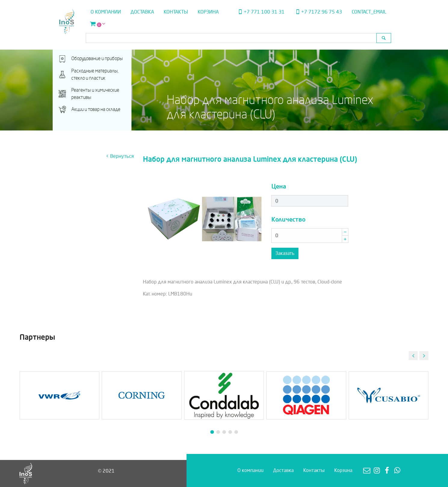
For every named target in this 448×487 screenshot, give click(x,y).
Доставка (142, 12)
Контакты (176, 12)
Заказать (285, 253)
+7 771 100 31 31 (261, 12)
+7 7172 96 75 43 (318, 12)
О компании (106, 12)
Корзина (208, 12)
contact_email (369, 12)
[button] (424, 356)
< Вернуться (120, 156)
